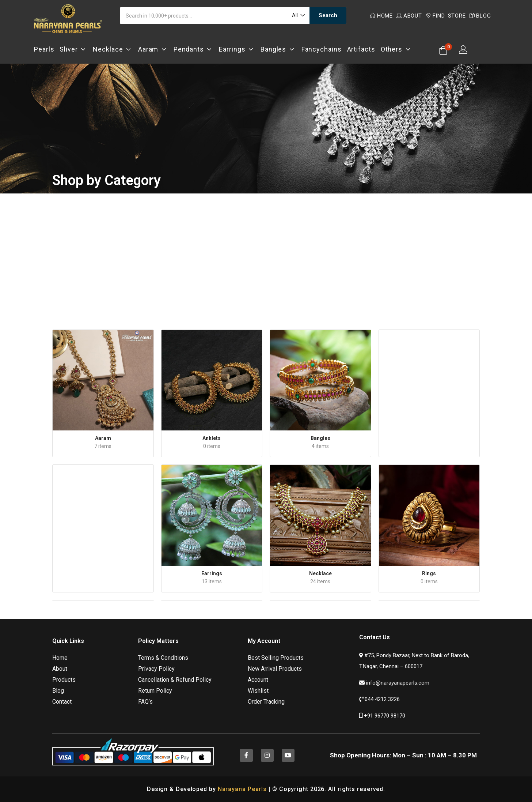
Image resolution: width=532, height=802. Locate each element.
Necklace (113, 49)
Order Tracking (266, 702)
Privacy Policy (156, 669)
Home (381, 16)
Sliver (73, 49)
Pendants (194, 49)
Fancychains (322, 49)
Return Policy (155, 691)
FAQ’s (145, 702)
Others (396, 49)
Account (258, 680)
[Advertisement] (266, 255)
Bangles (278, 49)
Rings (429, 573)
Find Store (446, 16)
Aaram (153, 49)
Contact (62, 702)
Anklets (212, 438)
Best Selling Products (276, 658)
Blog (480, 16)
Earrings (237, 49)
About (409, 16)
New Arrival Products (275, 669)
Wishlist (258, 691)
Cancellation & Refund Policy (175, 680)
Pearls (44, 49)
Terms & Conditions (163, 658)
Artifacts (361, 49)
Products (64, 680)
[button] (298, 16)
